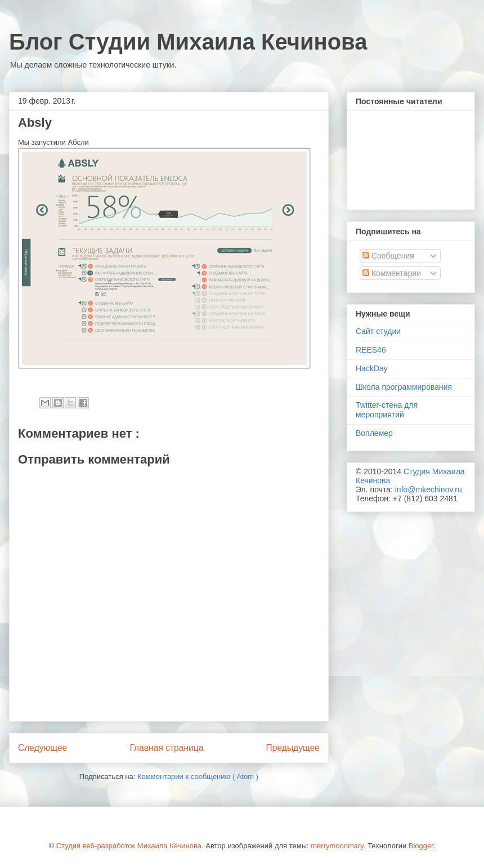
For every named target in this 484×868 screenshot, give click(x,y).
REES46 (371, 350)
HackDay (372, 368)
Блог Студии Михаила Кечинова (188, 42)
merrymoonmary (337, 846)
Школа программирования (404, 387)
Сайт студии (378, 331)
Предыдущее (293, 748)
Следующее (42, 748)
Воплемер (374, 433)
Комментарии (392, 273)
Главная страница (166, 748)
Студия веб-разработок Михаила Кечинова (129, 846)
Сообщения (388, 256)
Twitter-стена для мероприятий (387, 410)
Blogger (421, 846)
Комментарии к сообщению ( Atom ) (198, 776)
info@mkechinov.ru (429, 489)
